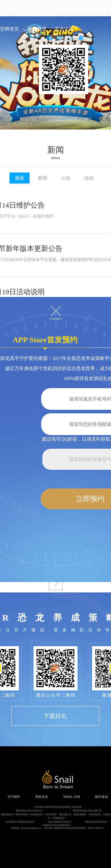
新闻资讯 (37, 29)
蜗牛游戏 (16, 8)
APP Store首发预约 (45, 342)
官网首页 (9, 29)
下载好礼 (55, 716)
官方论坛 (64, 29)
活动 (89, 178)
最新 (20, 178)
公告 (66, 178)
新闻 (43, 178)
